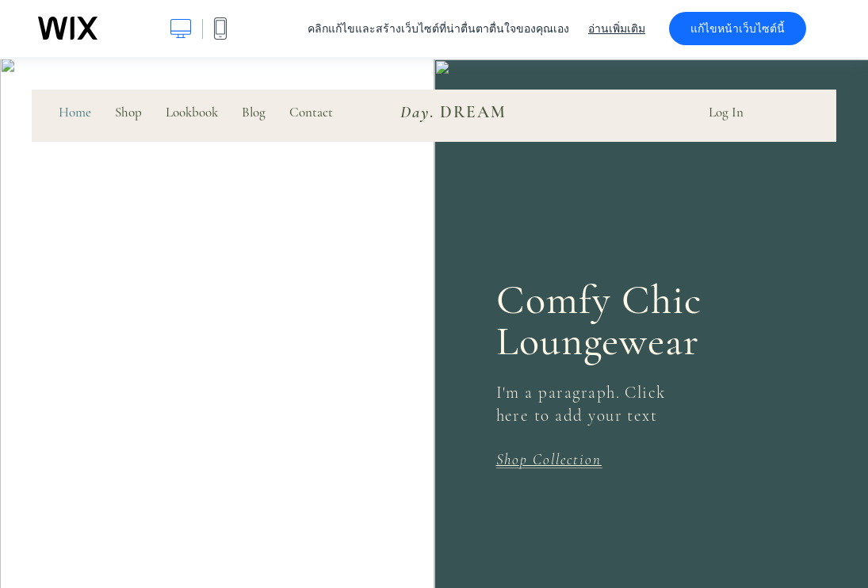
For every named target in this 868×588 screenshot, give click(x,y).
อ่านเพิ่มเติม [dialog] (617, 29)
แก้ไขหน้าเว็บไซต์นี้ (738, 29)
